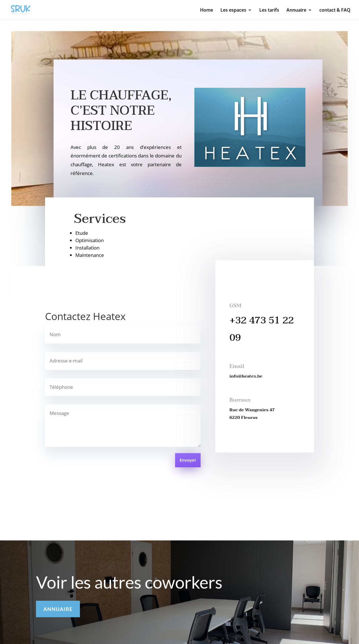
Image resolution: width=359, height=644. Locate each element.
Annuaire (296, 10)
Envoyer (188, 460)
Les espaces (233, 10)
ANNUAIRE (58, 611)
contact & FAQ (335, 10)
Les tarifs (269, 10)
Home (207, 10)
